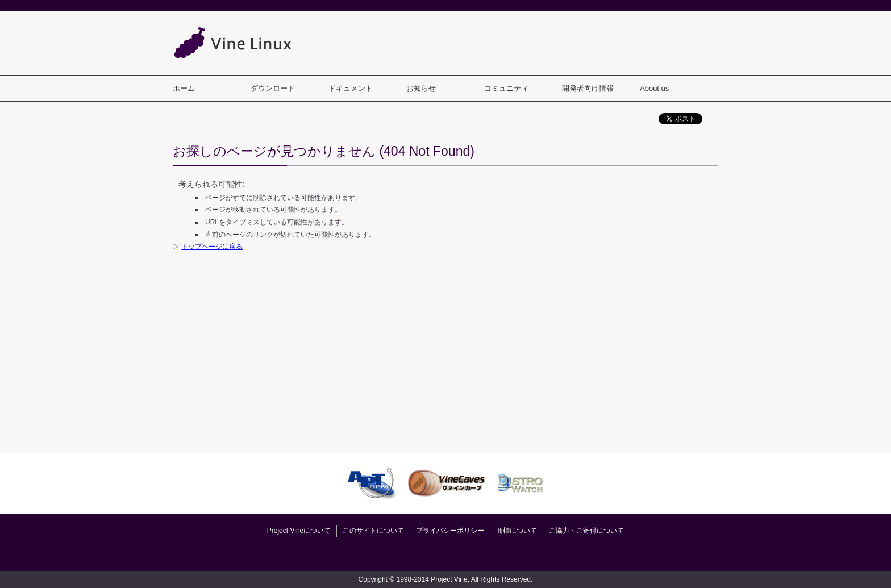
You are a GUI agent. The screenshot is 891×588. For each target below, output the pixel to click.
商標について (517, 531)
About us (654, 88)
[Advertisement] (511, 43)
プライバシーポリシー (450, 531)
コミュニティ (506, 88)
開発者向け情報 (588, 88)
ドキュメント (351, 88)
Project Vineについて (299, 531)
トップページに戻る (212, 247)
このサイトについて (373, 531)
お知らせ (421, 88)
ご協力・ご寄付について (586, 531)
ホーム (184, 88)
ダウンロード (273, 88)
